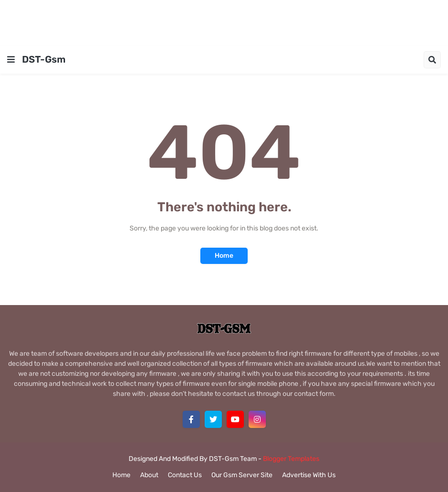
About (149, 475)
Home (224, 256)
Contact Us (185, 475)
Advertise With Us (309, 475)
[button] (11, 60)
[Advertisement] (224, 22)
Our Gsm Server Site (242, 475)
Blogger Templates (291, 459)
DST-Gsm (44, 59)
